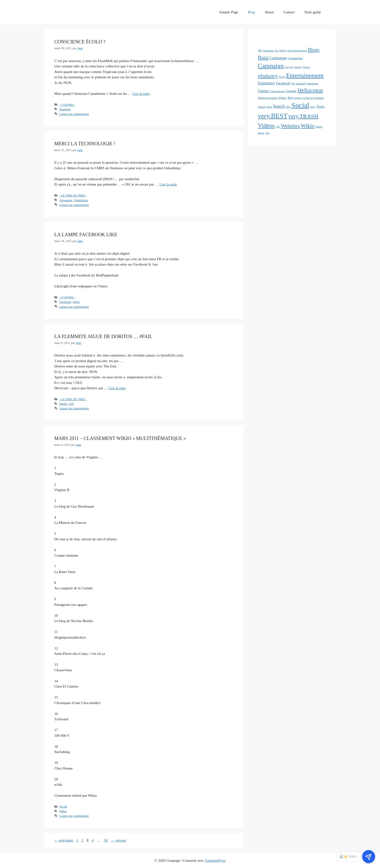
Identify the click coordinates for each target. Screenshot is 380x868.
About (269, 12)
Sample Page (229, 12)
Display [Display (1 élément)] (298, 67)
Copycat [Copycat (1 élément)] (289, 67)
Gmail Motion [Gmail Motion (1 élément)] (277, 91)
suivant (118, 840)
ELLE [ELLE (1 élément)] (282, 77)
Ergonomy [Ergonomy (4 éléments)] (266, 83)
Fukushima (81, 200)
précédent (64, 840)
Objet (76, 302)
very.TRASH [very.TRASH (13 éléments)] (303, 116)
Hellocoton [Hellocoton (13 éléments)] (310, 90)
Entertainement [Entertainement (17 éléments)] (305, 75)
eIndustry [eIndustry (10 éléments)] (268, 76)
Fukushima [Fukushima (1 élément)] (312, 84)
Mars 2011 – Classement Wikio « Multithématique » (122, 438)
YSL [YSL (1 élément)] (267, 133)
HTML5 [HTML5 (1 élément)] (282, 98)
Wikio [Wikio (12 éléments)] (308, 126)
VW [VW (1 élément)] (278, 127)
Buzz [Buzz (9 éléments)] (263, 57)
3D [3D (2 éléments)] (260, 50)
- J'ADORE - (67, 105)
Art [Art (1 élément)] (276, 51)
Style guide (313, 12)
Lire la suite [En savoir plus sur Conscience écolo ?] (141, 94)
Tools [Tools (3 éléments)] (320, 106)
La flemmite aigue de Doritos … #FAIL (103, 336)
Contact (289, 12)
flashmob (65, 109)
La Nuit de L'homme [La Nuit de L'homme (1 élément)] (313, 98)
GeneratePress (215, 860)
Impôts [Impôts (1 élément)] (298, 98)
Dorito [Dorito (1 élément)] (307, 67)
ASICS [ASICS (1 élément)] (283, 51)
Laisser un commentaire (74, 114)
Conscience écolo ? (80, 42)
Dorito (63, 404)
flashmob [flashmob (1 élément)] (301, 84)
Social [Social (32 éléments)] (300, 105)
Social (63, 807)
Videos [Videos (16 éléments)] (266, 126)
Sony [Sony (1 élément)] (313, 107)
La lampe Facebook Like (86, 235)
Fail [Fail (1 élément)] (293, 84)
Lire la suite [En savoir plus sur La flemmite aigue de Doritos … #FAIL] (117, 388)
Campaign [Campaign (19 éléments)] (271, 66)
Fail (71, 404)
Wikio (63, 811)
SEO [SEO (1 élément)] (288, 107)
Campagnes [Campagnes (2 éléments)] (295, 58)
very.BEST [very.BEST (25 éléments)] (273, 116)
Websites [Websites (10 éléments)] (290, 126)
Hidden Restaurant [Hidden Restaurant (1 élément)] (268, 98)
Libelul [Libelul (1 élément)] (262, 107)
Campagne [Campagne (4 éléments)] (278, 58)
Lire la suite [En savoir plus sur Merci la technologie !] (168, 184)
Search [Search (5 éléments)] (279, 106)
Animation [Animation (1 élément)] (268, 51)
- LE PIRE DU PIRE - (73, 195)
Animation (66, 200)
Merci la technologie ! (85, 144)
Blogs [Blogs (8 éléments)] (314, 50)
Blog (251, 12)
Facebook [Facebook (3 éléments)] (283, 83)
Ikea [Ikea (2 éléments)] (290, 98)
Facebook (65, 302)
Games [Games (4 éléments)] (264, 91)
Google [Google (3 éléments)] (291, 91)
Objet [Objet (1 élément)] (269, 107)
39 (106, 840)
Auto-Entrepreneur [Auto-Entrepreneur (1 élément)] (297, 51)
